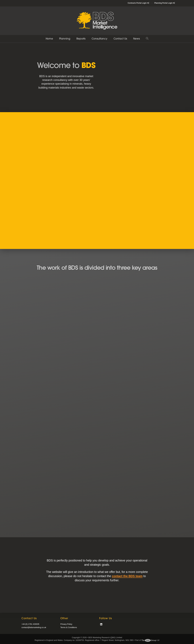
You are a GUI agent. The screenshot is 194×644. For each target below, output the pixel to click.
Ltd (150, 640)
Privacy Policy (66, 624)
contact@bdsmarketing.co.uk (34, 627)
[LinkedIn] (101, 624)
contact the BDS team (127, 576)
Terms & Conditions (69, 627)
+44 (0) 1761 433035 (30, 624)
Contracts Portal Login (138, 3)
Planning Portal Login (165, 3)
